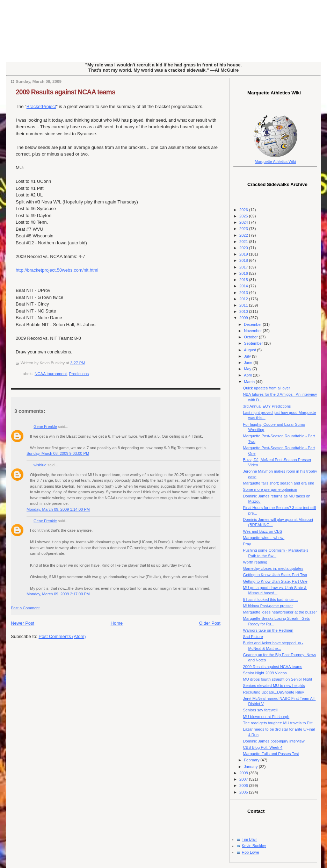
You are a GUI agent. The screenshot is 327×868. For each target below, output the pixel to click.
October (251, 337)
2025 (244, 216)
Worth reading (255, 562)
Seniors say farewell (260, 710)
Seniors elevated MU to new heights (274, 686)
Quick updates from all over (267, 388)
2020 (244, 248)
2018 (244, 260)
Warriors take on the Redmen (268, 630)
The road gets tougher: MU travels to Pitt (278, 723)
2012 (244, 299)
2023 (244, 229)
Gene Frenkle (45, 426)
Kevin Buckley (254, 846)
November (253, 331)
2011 (244, 305)
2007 (244, 779)
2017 (244, 267)
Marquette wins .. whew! (264, 538)
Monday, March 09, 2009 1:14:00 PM (58, 509)
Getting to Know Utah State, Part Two (275, 575)
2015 (244, 280)
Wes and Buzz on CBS (263, 531)
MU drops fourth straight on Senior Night (278, 679)
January (251, 767)
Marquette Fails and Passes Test (271, 754)
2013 (244, 293)
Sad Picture (253, 637)
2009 (244, 318)
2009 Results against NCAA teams (66, 92)
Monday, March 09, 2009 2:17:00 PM (58, 594)
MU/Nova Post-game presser (268, 606)
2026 (244, 210)
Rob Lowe (250, 852)
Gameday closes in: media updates (273, 568)
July (248, 356)
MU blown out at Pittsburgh (266, 717)
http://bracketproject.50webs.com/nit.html (57, 270)
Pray (247, 544)
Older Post (210, 623)
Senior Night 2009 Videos (265, 673)
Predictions (79, 374)
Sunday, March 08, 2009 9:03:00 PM (58, 453)
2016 (244, 273)
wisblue (40, 465)
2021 (244, 242)
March (250, 382)
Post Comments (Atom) (62, 636)
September (254, 343)
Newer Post (23, 623)
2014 (244, 286)
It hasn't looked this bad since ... (271, 600)
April (248, 375)
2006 (244, 785)
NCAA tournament (51, 374)
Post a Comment (25, 608)
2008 (244, 773)
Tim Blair (249, 839)
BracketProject (41, 106)
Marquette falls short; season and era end (279, 483)
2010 (244, 311)
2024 (244, 222)
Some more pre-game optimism (270, 489)
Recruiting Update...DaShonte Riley (274, 692)
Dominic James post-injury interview (274, 741)
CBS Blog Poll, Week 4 (263, 747)
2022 (244, 235)
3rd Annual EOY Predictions (267, 406)
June (249, 363)
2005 (244, 792)
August (250, 350)
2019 (244, 254)
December (253, 324)
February (252, 760)
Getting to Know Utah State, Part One (275, 581)
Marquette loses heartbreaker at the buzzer (280, 612)
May (248, 369)
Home (117, 623)
